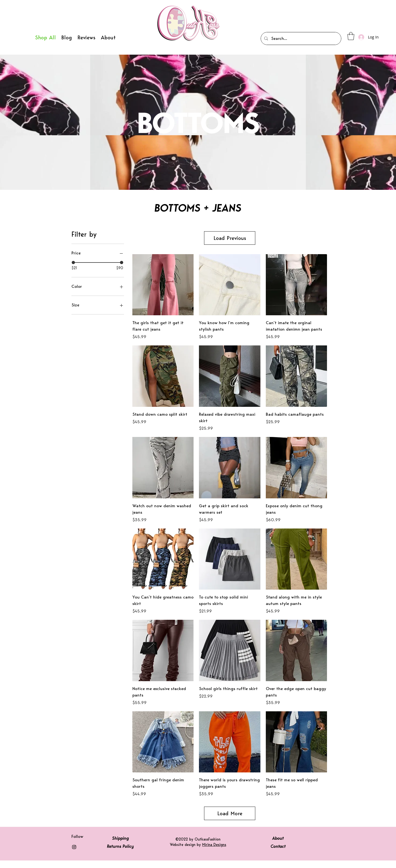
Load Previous (230, 242)
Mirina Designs (214, 852)
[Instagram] (74, 855)
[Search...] (300, 38)
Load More (230, 821)
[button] (351, 36)
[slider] (73, 262)
